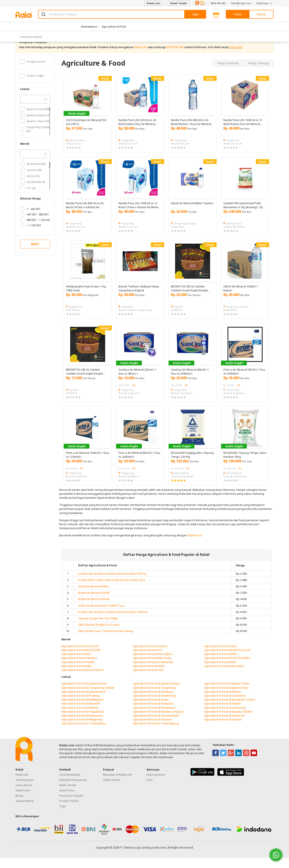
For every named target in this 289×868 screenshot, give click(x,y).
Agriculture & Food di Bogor (151, 709)
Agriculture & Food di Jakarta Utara (226, 697)
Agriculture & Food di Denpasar (153, 713)
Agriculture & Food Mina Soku (152, 668)
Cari (195, 14)
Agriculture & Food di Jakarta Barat (84, 701)
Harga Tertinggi (259, 73)
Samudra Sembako (183, 486)
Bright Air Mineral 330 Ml (94, 602)
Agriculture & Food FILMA (78, 672)
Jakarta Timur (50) (35, 131)
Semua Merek (25, 811)
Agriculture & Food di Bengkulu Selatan (230, 709)
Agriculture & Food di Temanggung (156, 733)
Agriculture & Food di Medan (80, 717)
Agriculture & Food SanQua (79, 668)
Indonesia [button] (265, 3)
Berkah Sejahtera (129, 403)
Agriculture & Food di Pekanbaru (154, 717)
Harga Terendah (228, 73)
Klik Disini (236, 57)
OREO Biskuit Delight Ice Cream (99, 634)
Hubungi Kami (156, 784)
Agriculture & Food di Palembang (154, 705)
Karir (150, 790)
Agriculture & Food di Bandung (153, 701)
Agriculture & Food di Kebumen (225, 725)
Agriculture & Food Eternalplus (153, 664)
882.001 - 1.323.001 (36, 230)
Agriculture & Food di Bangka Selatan (228, 721)
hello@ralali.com (241, 3)
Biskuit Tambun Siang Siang (135, 320)
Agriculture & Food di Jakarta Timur (227, 693)
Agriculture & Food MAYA (220, 672)
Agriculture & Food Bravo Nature (83, 680)
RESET (35, 254)
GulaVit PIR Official (234, 237)
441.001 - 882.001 (34, 224)
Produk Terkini (69, 811)
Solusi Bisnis (24, 795)
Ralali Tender (179, 3)
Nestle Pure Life (128, 153)
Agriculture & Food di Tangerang (154, 697)
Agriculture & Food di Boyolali (81, 713)
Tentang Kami (25, 790)
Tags (63, 816)
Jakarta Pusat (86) (35, 119)
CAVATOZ (176, 320)
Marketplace (89, 26)
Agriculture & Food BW (76, 664)
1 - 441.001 (30, 219)
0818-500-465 (218, 3)
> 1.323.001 (31, 235)
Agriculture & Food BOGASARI (81, 660)
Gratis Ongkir (32, 85)
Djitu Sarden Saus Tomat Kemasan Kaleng (106, 641)
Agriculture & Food (114, 26)
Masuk (261, 14)
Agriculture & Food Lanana (150, 656)
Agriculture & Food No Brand (80, 656)
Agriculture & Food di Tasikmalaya (84, 733)
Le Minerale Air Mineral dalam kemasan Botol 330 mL (112, 583)
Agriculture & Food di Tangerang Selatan (88, 697)
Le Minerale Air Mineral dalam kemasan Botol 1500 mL (113, 622)
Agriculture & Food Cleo (148, 680)
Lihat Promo (67, 800)
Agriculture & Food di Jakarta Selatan (157, 693)
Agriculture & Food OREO (220, 664)
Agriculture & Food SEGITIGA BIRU (227, 668)
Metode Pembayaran (73, 790)
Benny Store (73, 153)
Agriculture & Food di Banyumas (82, 725)
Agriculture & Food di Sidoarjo (152, 729)
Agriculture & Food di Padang (80, 705)
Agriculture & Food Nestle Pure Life (227, 660)
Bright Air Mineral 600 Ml (94, 609)
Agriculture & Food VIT (148, 660)
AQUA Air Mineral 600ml (93, 596)
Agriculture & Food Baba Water (224, 676)
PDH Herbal (73, 320)
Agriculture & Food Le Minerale (153, 672)
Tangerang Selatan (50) (36, 139)
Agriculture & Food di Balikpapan (83, 709)
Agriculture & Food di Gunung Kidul (156, 725)
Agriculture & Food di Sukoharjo (225, 705)
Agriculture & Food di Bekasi (223, 701)
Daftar (238, 14)
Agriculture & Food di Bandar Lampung (158, 721)
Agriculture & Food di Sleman (223, 729)
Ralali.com (153, 3)
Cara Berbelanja (70, 784)
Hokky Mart (178, 237)
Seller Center (112, 790)
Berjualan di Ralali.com (118, 784)
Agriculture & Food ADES (149, 676)
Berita (19, 805)
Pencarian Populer (71, 805)
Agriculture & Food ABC (77, 676)
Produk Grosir (33, 71)
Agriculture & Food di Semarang (225, 717)
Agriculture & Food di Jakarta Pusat (84, 693)
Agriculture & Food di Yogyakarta (83, 721)
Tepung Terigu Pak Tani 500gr (98, 628)
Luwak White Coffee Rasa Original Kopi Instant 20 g (111, 590)
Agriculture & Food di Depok (223, 713)
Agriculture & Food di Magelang (82, 729)
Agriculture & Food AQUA (220, 656)
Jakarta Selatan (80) (36, 125)
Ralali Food (194, 545)
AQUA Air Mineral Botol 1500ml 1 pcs (102, 615)
